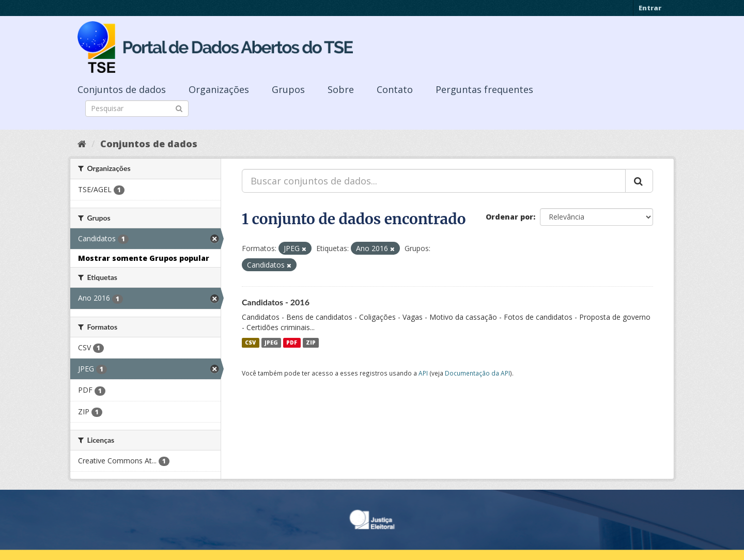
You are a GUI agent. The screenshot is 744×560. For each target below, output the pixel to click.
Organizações (219, 89)
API (423, 373)
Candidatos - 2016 (276, 302)
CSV (250, 343)
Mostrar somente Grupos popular (144, 258)
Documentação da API (477, 373)
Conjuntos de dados (122, 89)
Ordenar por (509, 217)
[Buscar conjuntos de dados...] (434, 181)
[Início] (82, 144)
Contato (395, 89)
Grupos (288, 89)
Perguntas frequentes (484, 89)
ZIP (311, 343)
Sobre (341, 89)
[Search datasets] (137, 108)
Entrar (650, 8)
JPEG (271, 343)
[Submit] (179, 108)
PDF (292, 343)
